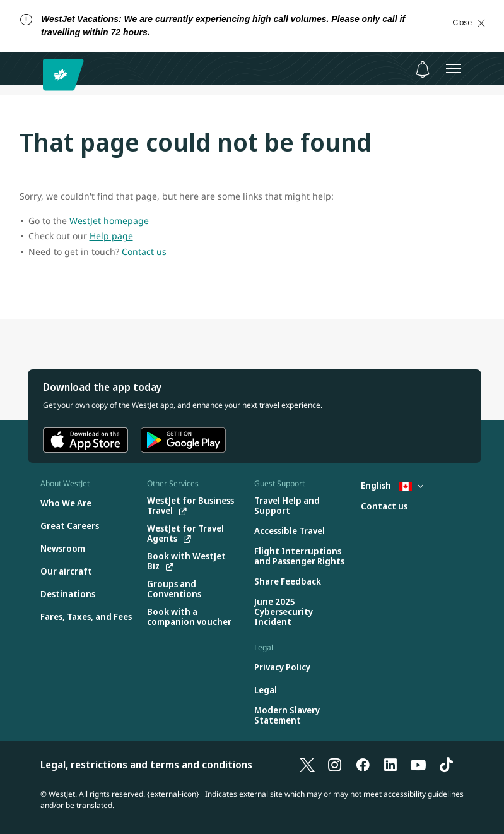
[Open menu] (454, 68)
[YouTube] (418, 765)
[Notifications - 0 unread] (423, 69)
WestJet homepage (109, 221)
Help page (111, 236)
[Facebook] (363, 765)
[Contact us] (384, 507)
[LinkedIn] (390, 765)
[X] (307, 765)
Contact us (144, 252)
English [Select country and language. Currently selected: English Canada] (392, 485)
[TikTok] (446, 765)
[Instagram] (335, 765)
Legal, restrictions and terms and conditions (146, 765)
